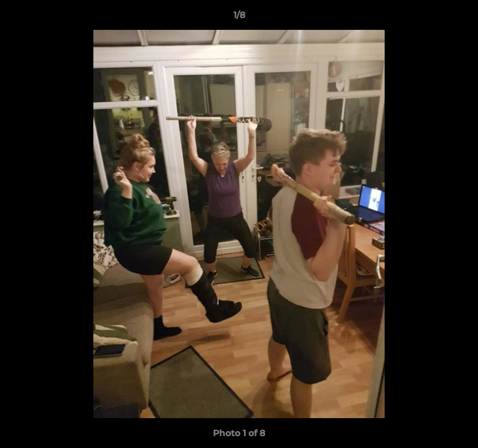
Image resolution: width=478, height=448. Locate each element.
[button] (463, 18)
